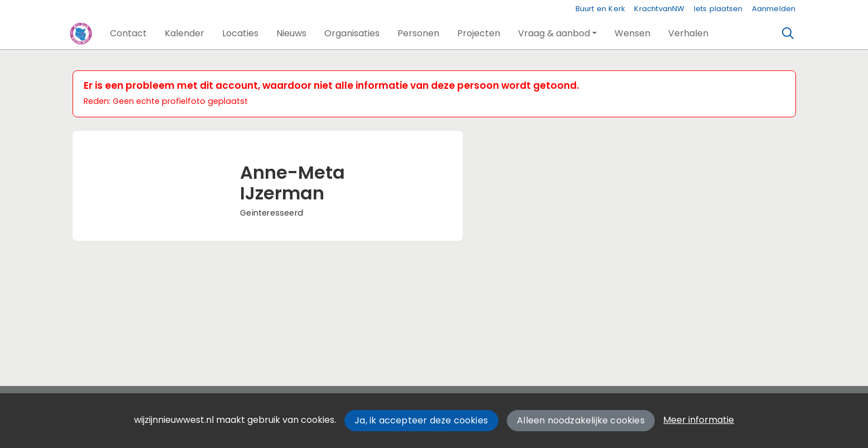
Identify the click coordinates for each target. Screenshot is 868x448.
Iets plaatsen (718, 9)
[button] (128, 34)
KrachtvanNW (659, 9)
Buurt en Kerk (601, 9)
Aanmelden (774, 9)
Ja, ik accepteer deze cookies (421, 420)
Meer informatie (699, 420)
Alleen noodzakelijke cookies (581, 420)
